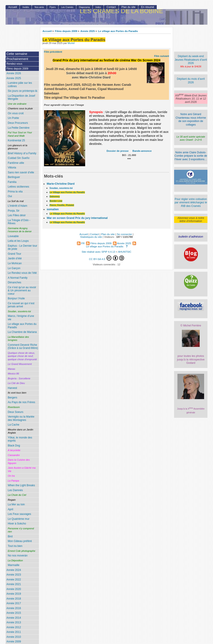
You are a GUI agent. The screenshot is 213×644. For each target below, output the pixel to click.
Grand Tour (14, 254)
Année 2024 (14, 570)
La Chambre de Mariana (22, 332)
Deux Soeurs (16, 412)
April (10, 509)
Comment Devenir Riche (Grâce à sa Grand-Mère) (23, 347)
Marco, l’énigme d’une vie (21, 318)
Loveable (13, 236)
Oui (10, 196)
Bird (10, 536)
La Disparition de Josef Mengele (21, 97)
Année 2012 (14, 627)
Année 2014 (14, 618)
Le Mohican (15, 263)
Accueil (47, 31)
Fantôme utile (16, 163)
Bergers (12, 398)
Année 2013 (14, 622)
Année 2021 (14, 584)
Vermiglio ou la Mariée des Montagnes (21, 418)
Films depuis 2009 (66, 31)
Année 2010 (14, 637)
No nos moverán (18, 556)
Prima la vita (15, 192)
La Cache (14, 425)
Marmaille (14, 565)
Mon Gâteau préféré (20, 541)
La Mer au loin (16, 504)
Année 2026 (14, 73)
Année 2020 (14, 589)
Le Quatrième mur (19, 519)
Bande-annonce (142, 151)
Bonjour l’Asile (16, 298)
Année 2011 (14, 632)
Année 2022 (14, 580)
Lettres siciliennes (18, 187)
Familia (12, 182)
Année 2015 (14, 613)
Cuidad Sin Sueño (19, 158)
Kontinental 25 (16, 140)
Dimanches (15, 282)
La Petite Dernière (19, 128)
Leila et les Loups (18, 241)
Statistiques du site (91, 237)
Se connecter (124, 234)
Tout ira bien (15, 546)
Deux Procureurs (18, 123)
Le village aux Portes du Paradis (118, 31)
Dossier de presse (118, 151)
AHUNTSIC (125, 252)
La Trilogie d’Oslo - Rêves (19, 222)
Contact (111, 7)
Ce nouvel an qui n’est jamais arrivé (21, 305)
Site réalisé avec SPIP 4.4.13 (98, 252)
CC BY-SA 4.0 (106, 258)
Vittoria (12, 168)
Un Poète (13, 118)
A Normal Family (18, 278)
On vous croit (16, 113)
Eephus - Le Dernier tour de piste (22, 247)
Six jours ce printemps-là (22, 91)
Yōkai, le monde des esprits (20, 439)
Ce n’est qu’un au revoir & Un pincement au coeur (22, 291)
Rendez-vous (14, 64)
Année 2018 (14, 599)
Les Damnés (15, 490)
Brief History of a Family (22, 153)
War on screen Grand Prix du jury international (77, 218)
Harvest (12, 388)
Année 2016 (14, 608)
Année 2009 (14, 642)
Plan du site (128, 7)
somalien (53, 209)
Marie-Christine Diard (61, 184)
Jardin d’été (15, 258)
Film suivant (162, 56)
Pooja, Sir (14, 211)
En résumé (147, 7)
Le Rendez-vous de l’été (22, 273)
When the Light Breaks (21, 485)
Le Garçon (14, 268)
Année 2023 (14, 575)
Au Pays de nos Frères (21, 402)
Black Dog (14, 446)
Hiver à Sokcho (17, 524)
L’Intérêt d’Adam (17, 206)
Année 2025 (87, 31)
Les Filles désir (17, 215)
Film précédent (53, 52)
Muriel (71, 43)
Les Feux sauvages (19, 514)
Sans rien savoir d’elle (21, 172)
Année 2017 (14, 603)
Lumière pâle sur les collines (20, 85)
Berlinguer (14, 177)
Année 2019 (14, 594)
